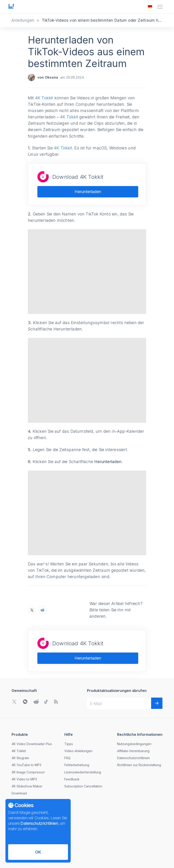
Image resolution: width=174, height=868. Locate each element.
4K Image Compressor (28, 744)
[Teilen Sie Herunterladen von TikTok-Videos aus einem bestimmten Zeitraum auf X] (32, 582)
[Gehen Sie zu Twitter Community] (14, 674)
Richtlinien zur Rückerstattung (139, 737)
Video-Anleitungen (78, 723)
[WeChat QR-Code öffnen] (25, 674)
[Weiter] (157, 675)
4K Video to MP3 (24, 751)
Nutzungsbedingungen (134, 716)
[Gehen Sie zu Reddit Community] (36, 674)
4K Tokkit (44, 98)
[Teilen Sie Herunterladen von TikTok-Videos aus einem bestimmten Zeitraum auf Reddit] (42, 582)
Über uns (18, 784)
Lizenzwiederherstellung (83, 744)
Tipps (69, 716)
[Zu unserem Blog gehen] (56, 674)
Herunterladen (88, 192)
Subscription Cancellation (83, 758)
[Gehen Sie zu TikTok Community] (46, 674)
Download (19, 765)
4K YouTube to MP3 (26, 737)
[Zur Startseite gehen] (11, 7)
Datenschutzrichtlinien (133, 730)
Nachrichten (21, 791)
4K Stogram (20, 730)
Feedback (72, 751)
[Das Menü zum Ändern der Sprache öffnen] (150, 7)
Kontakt (17, 798)
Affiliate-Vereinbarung (133, 723)
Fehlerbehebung (77, 737)
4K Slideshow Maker (27, 758)
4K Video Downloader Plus (32, 716)
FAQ (67, 730)
